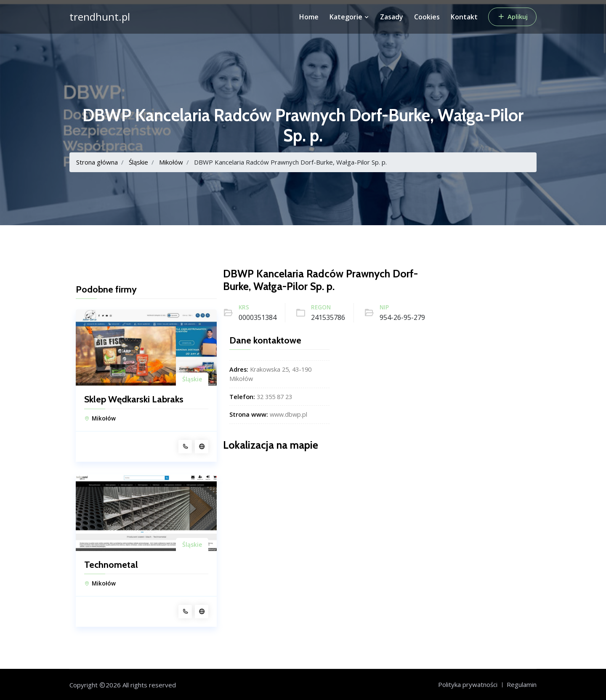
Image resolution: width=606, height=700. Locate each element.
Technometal (111, 565)
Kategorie (349, 17)
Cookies (427, 17)
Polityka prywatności (468, 684)
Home (309, 17)
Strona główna (97, 162)
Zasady (392, 17)
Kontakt (464, 17)
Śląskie (138, 162)
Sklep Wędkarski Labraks (134, 399)
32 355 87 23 (274, 397)
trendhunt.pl (100, 17)
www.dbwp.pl (288, 414)
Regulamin (522, 684)
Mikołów (171, 162)
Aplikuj (512, 16)
